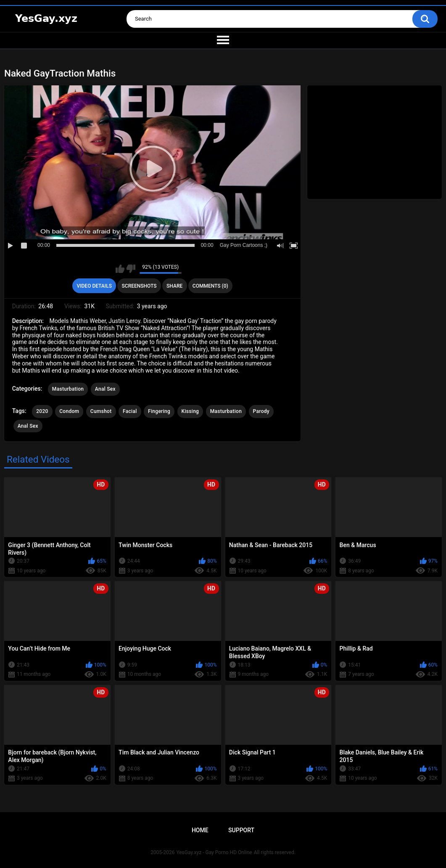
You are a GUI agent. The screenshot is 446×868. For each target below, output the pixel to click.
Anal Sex (105, 389)
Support (241, 830)
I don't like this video (131, 269)
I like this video (120, 269)
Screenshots (139, 286)
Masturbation (68, 389)
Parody (261, 411)
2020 (42, 411)
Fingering (159, 411)
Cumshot (101, 411)
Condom (69, 411)
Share (174, 286)
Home (200, 830)
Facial (130, 411)
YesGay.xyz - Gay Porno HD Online (214, 852)
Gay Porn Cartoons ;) (244, 245)
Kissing (190, 411)
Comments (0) (210, 286)
